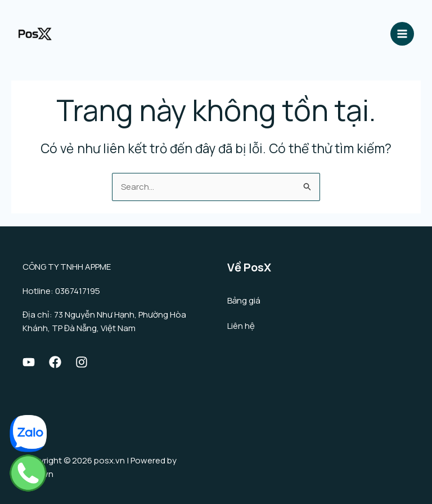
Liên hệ (241, 326)
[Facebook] (55, 362)
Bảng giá (244, 300)
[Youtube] (29, 362)
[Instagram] (82, 362)
